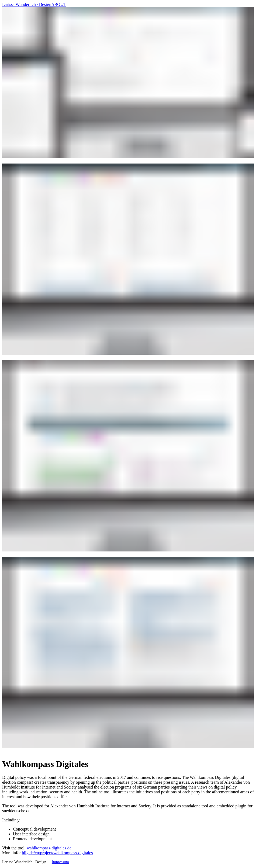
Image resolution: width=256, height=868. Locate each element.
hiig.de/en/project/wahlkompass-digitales (57, 853)
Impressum (60, 862)
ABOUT (59, 4)
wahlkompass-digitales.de (49, 848)
